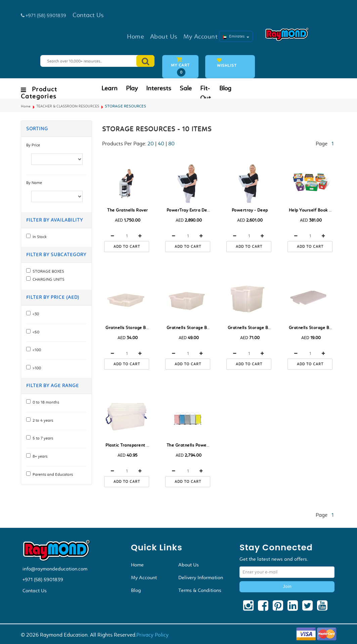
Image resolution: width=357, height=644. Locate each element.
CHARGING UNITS (48, 279)
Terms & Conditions (200, 590)
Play (132, 88)
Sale (186, 88)
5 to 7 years (42, 438)
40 (161, 144)
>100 (36, 368)
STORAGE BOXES (47, 271)
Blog (225, 88)
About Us (189, 565)
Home (26, 106)
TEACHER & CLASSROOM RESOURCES (68, 106)
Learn (109, 88)
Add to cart (127, 247)
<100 (36, 350)
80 (171, 144)
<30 (35, 314)
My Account (144, 578)
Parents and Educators (52, 474)
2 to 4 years (42, 420)
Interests (159, 88)
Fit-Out (206, 93)
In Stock (39, 237)
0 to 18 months (45, 402)
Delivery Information (201, 578)
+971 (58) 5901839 (43, 580)
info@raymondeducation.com (55, 569)
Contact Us (35, 591)
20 (151, 144)
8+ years (39, 456)
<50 (35, 332)
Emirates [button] (236, 36)
